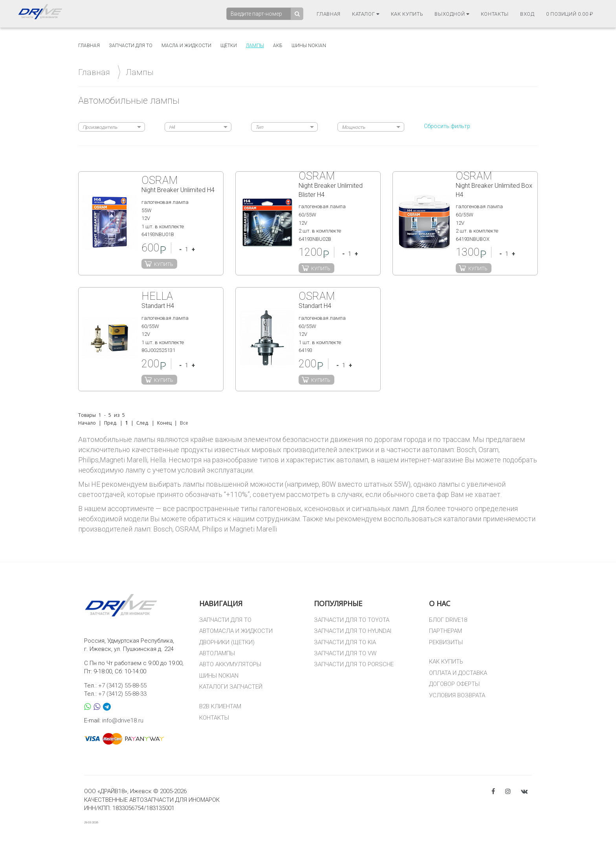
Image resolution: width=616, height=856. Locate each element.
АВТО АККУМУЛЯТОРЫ (230, 664)
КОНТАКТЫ (214, 718)
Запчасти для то (131, 46)
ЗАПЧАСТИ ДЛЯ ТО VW (345, 653)
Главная (329, 14)
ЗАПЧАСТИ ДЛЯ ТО (225, 620)
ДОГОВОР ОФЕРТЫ (454, 684)
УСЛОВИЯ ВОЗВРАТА (457, 695)
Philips (212, 529)
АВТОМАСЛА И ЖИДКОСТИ (236, 631)
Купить (164, 264)
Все (184, 423)
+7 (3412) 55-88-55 (122, 686)
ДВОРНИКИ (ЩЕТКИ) (227, 642)
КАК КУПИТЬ (446, 662)
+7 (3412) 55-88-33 (122, 694)
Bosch (163, 529)
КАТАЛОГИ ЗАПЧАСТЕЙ (231, 687)
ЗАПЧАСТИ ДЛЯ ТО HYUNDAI (353, 631)
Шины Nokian (309, 46)
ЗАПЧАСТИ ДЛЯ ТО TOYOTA (352, 620)
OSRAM (187, 529)
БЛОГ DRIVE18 (448, 620)
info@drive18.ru (123, 720)
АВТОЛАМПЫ (217, 653)
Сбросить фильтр (447, 126)
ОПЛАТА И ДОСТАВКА (458, 673)
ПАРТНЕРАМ (445, 631)
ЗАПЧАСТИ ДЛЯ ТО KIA (345, 642)
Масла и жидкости (186, 46)
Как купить (407, 14)
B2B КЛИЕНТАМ (220, 706)
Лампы (255, 46)
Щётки (229, 46)
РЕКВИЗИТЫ (446, 642)
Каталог (366, 14)
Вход (527, 14)
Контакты (495, 14)
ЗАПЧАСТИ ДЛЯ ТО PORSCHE (354, 664)
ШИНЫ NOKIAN (219, 676)
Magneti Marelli (253, 529)
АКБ (278, 46)
